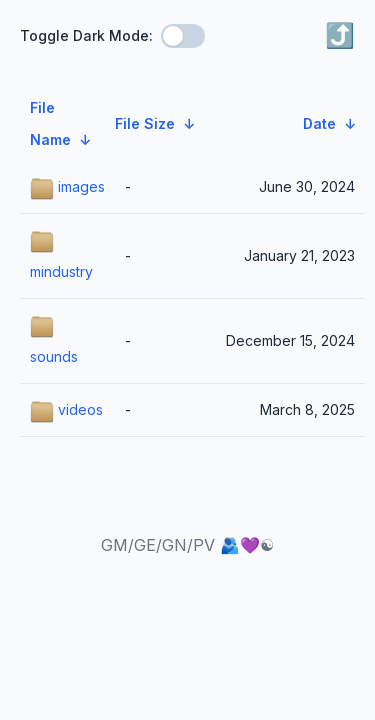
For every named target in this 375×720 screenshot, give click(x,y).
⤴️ (340, 35)
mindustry (61, 255)
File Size (145, 123)
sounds (54, 340)
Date (319, 123)
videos (66, 411)
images (67, 188)
